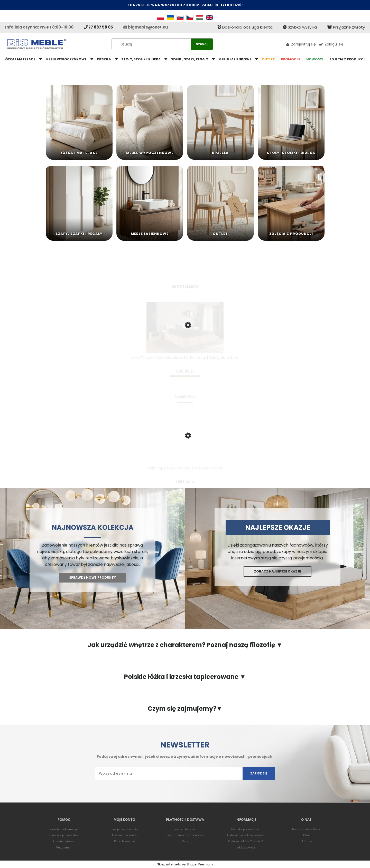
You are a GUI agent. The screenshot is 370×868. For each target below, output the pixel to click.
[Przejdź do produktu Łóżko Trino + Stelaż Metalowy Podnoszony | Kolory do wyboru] (185, 334)
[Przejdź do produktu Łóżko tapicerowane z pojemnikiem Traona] (185, 445)
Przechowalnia (124, 841)
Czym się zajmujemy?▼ (185, 709)
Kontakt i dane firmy (306, 829)
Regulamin (64, 847)
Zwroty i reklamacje (64, 829)
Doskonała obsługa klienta (245, 27)
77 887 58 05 (98, 27)
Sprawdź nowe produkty (92, 578)
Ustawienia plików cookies (246, 835)
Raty (185, 841)
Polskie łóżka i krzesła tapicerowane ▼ (185, 677)
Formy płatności (185, 829)
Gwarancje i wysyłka (64, 835)
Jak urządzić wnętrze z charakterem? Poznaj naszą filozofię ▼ (185, 645)
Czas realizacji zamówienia (185, 835)
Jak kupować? (246, 847)
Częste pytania (64, 841)
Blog (306, 835)
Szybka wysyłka (300, 27)
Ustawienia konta (124, 835)
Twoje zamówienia (124, 829)
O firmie (306, 841)
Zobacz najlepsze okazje (277, 571)
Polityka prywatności (246, 829)
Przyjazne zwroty (346, 27)
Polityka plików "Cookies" (246, 841)
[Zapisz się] (259, 773)
